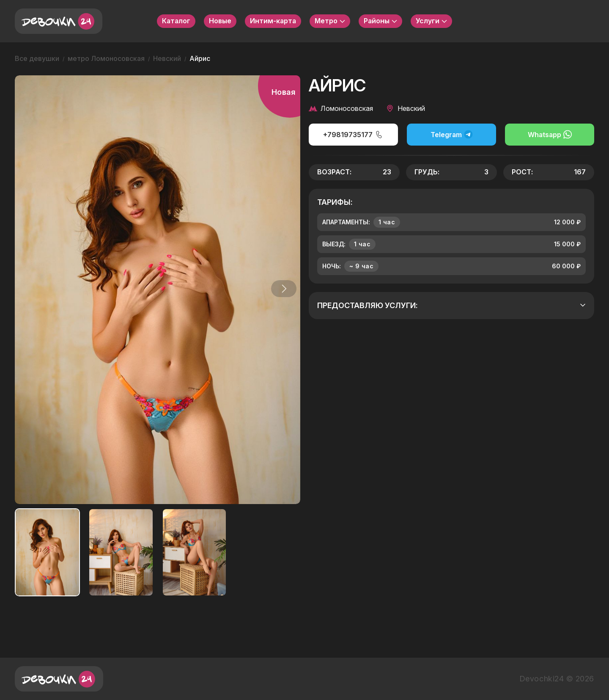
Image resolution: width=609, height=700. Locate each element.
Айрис (200, 58)
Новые (220, 21)
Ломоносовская (341, 108)
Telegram (452, 134)
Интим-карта (273, 21)
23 (387, 172)
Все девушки (37, 58)
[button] (281, 289)
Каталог (176, 21)
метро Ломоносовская (106, 58)
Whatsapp (550, 134)
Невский (167, 58)
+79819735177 (353, 135)
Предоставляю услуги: (451, 305)
